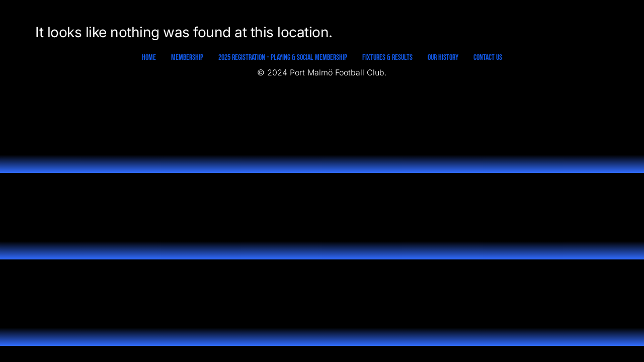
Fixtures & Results (387, 58)
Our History (443, 58)
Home (149, 58)
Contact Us (488, 58)
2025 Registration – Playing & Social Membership (283, 58)
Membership (187, 58)
